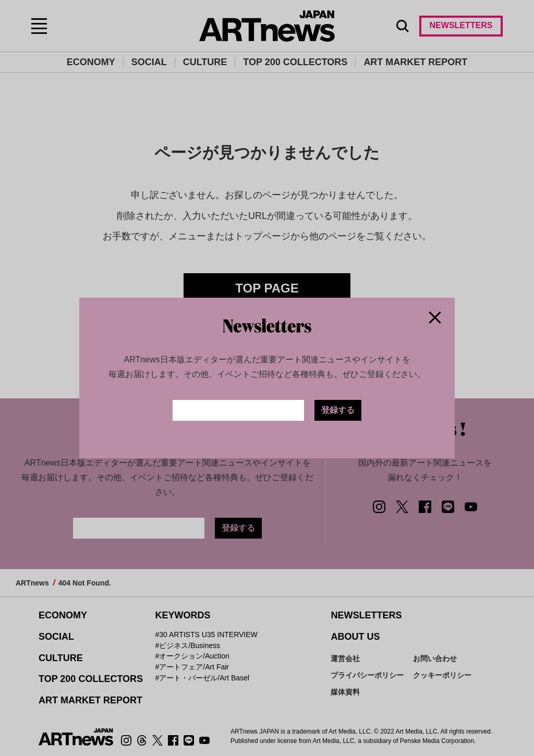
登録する (338, 410)
